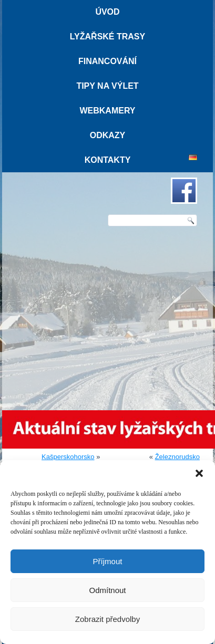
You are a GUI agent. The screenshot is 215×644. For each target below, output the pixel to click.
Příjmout (108, 561)
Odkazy (108, 135)
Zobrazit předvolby (108, 619)
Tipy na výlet (107, 86)
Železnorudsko (177, 457)
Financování (108, 61)
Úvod (107, 12)
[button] (199, 473)
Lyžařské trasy (108, 37)
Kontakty (108, 160)
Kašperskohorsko (68, 457)
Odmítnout (107, 590)
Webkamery (107, 111)
